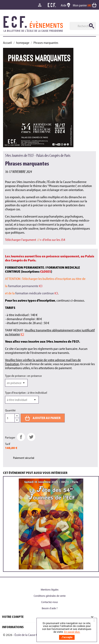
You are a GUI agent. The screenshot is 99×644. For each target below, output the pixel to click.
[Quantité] (10, 418)
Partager (21, 437)
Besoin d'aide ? (50, 608)
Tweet (31, 437)
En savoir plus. (72, 632)
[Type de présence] (16, 383)
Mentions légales (50, 590)
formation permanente (25, 286)
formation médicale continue (37, 293)
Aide (67, 5)
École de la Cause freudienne (32, 635)
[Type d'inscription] (22, 400)
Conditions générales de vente (50, 596)
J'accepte (67, 637)
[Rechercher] (83, 26)
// (35, 239)
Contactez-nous (49, 602)
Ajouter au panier (43, 418)
